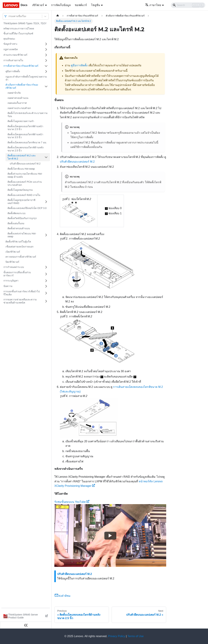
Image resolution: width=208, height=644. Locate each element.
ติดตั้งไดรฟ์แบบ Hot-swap (21, 169)
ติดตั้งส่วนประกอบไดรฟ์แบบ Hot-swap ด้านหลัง (25, 175)
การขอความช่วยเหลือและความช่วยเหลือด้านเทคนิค (20, 301)
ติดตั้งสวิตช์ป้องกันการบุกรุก (22, 218)
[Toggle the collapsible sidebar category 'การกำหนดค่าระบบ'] (46, 267)
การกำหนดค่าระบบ (14, 267)
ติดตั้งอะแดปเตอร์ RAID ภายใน (24, 195)
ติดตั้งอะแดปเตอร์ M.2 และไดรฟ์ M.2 (22, 157)
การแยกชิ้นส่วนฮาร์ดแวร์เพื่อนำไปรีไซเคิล (22, 293)
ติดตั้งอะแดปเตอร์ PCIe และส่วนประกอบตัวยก (25, 183)
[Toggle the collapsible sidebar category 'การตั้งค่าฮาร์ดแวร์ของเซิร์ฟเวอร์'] (46, 66)
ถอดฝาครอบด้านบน (18, 98)
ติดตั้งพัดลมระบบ (17, 213)
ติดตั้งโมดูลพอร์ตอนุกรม (20, 190)
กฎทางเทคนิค (11, 49)
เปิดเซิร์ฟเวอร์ (13, 252)
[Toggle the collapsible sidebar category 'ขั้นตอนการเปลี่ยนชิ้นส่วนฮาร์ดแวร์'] (46, 274)
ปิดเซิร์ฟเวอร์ (12, 262)
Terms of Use (135, 636)
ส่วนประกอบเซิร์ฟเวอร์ (15, 55)
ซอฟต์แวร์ (81, 5)
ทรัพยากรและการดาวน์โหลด (19, 29)
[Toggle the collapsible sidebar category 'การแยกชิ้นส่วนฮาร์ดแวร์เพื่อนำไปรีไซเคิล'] (46, 293)
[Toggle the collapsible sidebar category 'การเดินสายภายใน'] (46, 60)
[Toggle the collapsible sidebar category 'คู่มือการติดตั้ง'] (46, 71)
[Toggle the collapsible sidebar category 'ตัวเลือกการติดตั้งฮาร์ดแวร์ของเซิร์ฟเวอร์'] (46, 86)
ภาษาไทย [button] (153, 5)
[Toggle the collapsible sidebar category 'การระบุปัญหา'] (46, 281)
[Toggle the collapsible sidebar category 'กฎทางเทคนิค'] (46, 49)
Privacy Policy (117, 636)
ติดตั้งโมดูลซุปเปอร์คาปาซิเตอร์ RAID (22, 202)
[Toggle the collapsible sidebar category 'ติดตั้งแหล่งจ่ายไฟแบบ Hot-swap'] (46, 235)
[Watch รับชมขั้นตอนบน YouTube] (110, 536)
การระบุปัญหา (11, 281)
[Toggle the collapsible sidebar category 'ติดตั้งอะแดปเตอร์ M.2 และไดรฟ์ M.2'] (46, 157)
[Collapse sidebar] (26, 625)
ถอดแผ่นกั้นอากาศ (17, 103)
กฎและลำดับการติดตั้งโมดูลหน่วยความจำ (26, 78)
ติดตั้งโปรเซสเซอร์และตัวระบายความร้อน (28, 115)
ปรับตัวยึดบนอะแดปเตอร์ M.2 (25, 164)
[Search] (188, 5)
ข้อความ (8, 286)
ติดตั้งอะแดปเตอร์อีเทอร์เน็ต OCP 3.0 (27, 208)
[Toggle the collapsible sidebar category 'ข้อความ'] (46, 286)
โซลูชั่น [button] (95, 5)
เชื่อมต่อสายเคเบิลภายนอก (19, 247)
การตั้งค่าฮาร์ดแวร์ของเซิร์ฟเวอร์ (21, 66)
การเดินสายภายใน (13, 60)
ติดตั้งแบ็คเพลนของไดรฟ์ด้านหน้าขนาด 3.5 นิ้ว (25, 136)
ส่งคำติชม (62, 596)
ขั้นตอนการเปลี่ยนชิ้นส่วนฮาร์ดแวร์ (17, 274)
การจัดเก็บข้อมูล (61, 5)
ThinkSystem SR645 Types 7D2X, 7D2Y (25, 23)
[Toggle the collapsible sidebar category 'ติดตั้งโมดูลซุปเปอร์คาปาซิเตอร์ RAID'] (46, 202)
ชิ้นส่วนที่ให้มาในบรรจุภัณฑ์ (18, 34)
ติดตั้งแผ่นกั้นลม (16, 223)
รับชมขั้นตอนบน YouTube (72, 502)
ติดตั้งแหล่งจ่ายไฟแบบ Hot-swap (22, 235)
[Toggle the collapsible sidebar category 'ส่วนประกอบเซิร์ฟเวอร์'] (46, 55)
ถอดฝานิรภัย (14, 93)
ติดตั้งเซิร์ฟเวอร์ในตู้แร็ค (18, 242)
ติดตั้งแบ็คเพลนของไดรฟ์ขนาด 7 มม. (27, 142)
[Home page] (58, 16)
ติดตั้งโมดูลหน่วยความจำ (21, 121)
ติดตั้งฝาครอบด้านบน (19, 228)
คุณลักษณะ (9, 39)
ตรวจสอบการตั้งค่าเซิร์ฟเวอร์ (21, 257)
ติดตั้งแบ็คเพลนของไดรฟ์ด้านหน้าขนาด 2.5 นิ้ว (25, 128)
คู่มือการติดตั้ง (13, 71)
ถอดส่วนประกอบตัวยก (19, 108)
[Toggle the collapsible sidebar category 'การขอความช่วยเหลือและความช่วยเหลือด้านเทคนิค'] (46, 301)
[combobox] (9, 16)
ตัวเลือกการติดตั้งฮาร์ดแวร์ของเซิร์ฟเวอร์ (22, 86)
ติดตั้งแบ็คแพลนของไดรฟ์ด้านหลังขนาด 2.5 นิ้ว (26, 149)
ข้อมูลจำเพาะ (10, 44)
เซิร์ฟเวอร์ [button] (38, 5)
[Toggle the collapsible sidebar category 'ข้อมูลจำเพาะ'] (46, 44)
